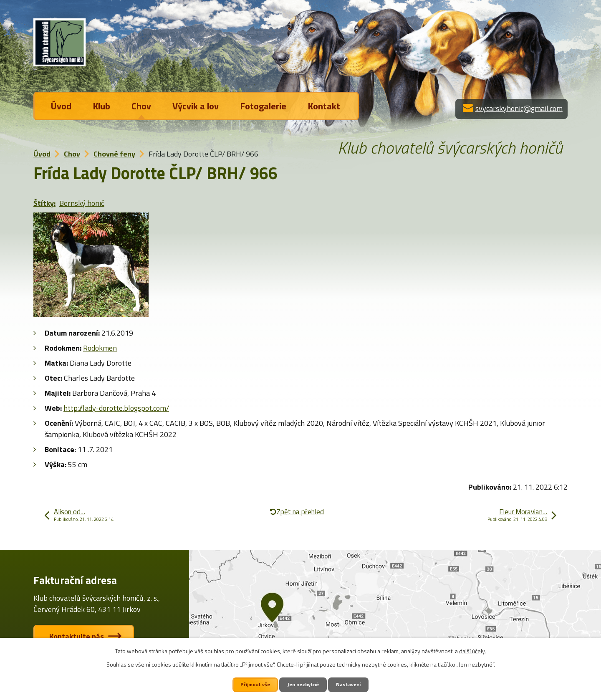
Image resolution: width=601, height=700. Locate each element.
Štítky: (44, 203)
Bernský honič (82, 203)
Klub (101, 106)
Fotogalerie (263, 106)
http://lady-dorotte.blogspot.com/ (116, 408)
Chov (141, 106)
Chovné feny (114, 154)
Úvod (61, 106)
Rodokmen (100, 348)
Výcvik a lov (196, 106)
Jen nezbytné (304, 684)
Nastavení (349, 684)
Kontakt (324, 106)
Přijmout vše (255, 684)
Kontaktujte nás (77, 636)
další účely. (472, 651)
